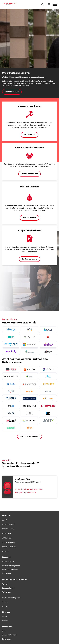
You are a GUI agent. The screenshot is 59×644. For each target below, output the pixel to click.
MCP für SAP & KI (8, 562)
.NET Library (6, 574)
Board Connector (9, 542)
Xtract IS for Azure (9, 547)
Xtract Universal (8, 524)
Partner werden (12, 92)
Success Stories (8, 588)
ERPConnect (7, 538)
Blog (4, 631)
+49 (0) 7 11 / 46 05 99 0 (25, 493)
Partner (5, 584)
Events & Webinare (9, 635)
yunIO (4, 520)
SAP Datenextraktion (10, 570)
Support (5, 602)
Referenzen (6, 592)
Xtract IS (5, 551)
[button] (49, 4)
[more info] (11, 330)
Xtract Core (6, 533)
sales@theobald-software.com (29, 489)
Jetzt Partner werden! (29, 436)
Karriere (5, 621)
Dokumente (7, 639)
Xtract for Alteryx (8, 529)
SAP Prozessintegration (11, 566)
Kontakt (5, 606)
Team (4, 617)
